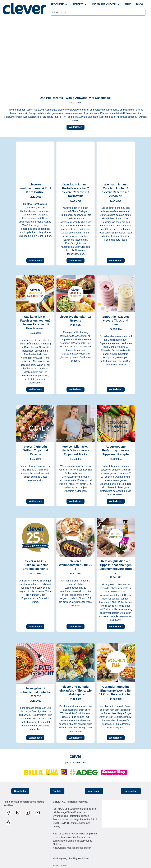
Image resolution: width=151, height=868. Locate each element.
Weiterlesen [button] (75, 127)
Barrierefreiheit (60, 866)
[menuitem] (59, 4)
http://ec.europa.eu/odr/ (79, 848)
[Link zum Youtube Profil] (38, 813)
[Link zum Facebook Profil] (9, 813)
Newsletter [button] (20, 791)
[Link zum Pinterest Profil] (9, 822)
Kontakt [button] (57, 791)
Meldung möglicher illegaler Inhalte (71, 858)
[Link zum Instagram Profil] (19, 813)
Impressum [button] (94, 791)
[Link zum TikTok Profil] (29, 813)
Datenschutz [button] (131, 791)
